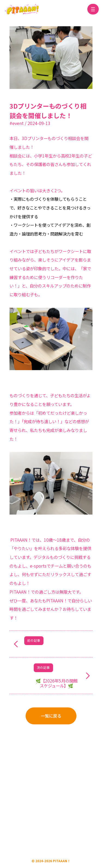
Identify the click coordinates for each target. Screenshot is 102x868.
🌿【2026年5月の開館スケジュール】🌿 (57, 683)
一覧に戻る (51, 716)
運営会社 (29, 774)
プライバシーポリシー (60, 774)
